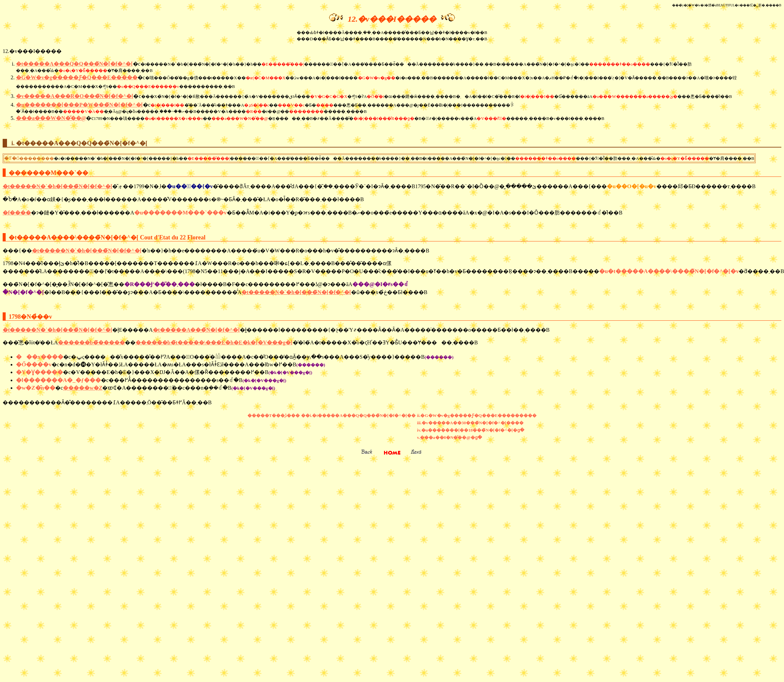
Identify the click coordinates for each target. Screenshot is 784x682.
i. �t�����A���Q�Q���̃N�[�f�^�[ (79, 143)
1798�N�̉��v (30, 317)
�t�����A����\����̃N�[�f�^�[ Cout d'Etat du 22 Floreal (107, 237)
